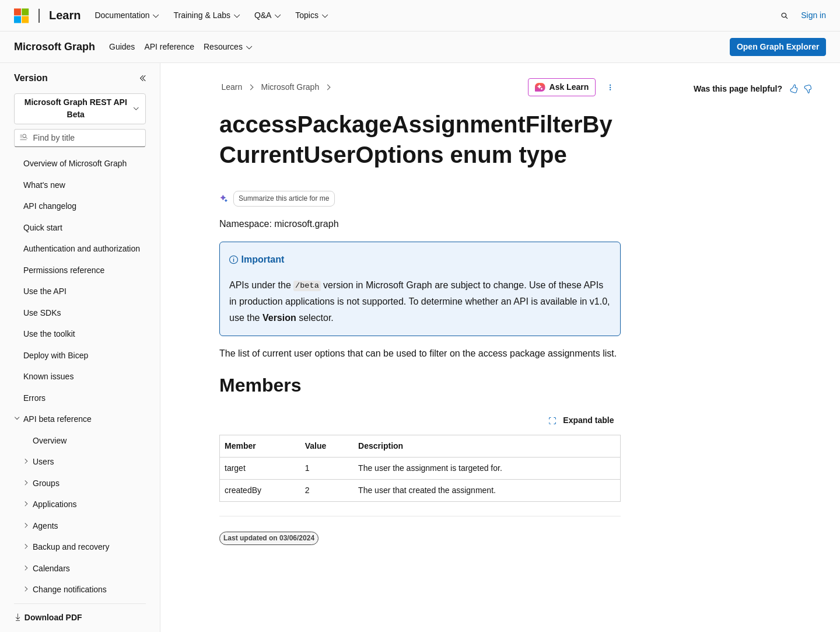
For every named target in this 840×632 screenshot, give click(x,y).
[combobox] (80, 109)
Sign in (813, 15)
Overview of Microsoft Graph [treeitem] (75, 163)
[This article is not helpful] (808, 89)
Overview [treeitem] (50, 441)
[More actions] (610, 88)
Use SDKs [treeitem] (42, 313)
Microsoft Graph (290, 87)
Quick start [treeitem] (43, 228)
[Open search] (785, 16)
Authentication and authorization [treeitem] (82, 249)
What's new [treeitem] (44, 185)
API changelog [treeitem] (50, 206)
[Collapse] (143, 78)
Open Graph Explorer (778, 47)
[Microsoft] (22, 16)
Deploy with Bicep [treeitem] (56, 355)
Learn (232, 87)
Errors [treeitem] (34, 398)
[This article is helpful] (794, 89)
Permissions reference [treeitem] (64, 270)
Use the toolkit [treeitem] (49, 334)
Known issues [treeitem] (48, 376)
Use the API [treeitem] (45, 291)
